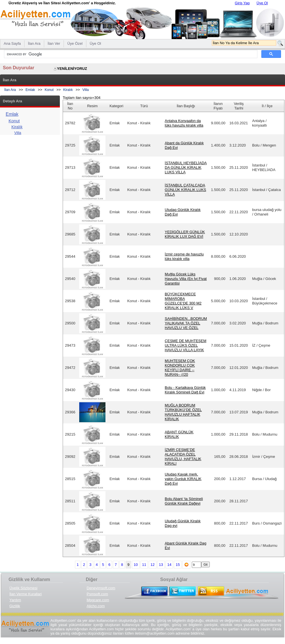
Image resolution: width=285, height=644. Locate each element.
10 (136, 565)
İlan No (70, 106)
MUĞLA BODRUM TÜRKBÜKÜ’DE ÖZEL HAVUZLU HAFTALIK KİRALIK (183, 412)
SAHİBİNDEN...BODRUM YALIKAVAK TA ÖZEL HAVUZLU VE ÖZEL (186, 323)
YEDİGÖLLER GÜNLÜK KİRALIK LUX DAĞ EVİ (185, 234)
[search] (130, 54)
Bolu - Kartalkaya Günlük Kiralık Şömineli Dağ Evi (185, 390)
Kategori (116, 106)
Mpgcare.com (98, 600)
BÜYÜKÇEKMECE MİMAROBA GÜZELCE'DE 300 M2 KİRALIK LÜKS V (183, 301)
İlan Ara (10, 90)
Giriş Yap (242, 3)
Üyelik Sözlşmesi (23, 588)
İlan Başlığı (186, 106)
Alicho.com (96, 606)
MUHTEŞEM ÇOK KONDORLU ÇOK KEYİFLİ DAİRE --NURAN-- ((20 (180, 368)
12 (152, 565)
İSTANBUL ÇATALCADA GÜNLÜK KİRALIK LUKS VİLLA (185, 190)
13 (161, 565)
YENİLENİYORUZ (72, 69)
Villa (85, 90)
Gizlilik (15, 606)
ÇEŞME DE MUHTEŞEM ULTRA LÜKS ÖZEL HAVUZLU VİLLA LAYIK (186, 345)
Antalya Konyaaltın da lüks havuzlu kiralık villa (184, 123)
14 (169, 565)
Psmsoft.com (97, 594)
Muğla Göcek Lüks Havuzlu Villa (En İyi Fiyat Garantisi (186, 279)
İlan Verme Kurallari (26, 594)
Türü (144, 106)
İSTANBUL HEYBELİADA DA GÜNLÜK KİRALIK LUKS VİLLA (186, 167)
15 (178, 565)
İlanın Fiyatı (218, 106)
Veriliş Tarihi (239, 106)
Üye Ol (262, 3)
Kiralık (68, 90)
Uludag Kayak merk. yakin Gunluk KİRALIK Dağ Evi (183, 479)
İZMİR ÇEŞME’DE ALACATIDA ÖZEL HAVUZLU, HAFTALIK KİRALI (183, 457)
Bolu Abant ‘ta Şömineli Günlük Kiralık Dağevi (184, 501)
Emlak (30, 90)
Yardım (15, 600)
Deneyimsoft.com (101, 588)
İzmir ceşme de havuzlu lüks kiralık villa (184, 256)
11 (144, 565)
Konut (49, 90)
